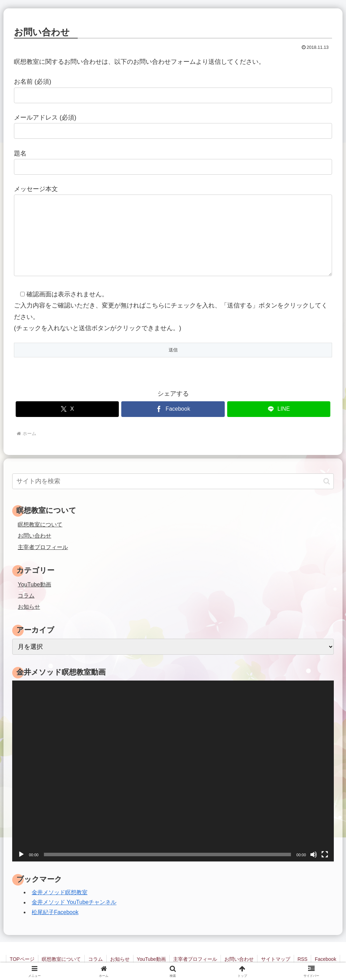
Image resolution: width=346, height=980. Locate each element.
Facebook (325, 959)
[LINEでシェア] (279, 409)
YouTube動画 (151, 959)
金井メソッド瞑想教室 (60, 892)
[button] (327, 481)
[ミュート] (314, 854)
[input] (173, 481)
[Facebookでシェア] (173, 409)
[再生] (21, 854)
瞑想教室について (40, 524)
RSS (303, 959)
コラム (95, 959)
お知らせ (120, 959)
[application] (173, 771)
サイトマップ (276, 959)
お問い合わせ (34, 535)
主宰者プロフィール (43, 547)
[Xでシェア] (67, 409)
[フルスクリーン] (325, 854)
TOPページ (22, 959)
